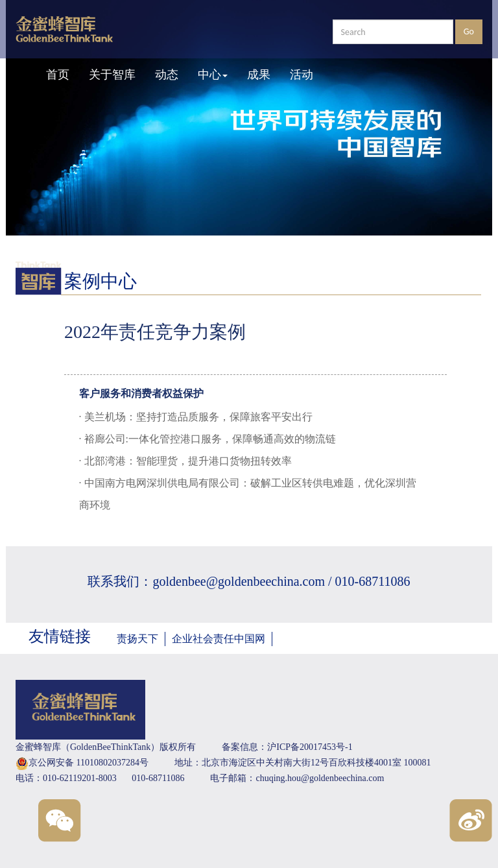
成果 (259, 75)
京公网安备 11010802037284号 (82, 764)
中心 (213, 75)
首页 (58, 75)
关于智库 (112, 75)
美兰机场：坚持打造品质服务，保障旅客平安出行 (197, 417)
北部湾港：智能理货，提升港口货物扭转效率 (187, 461)
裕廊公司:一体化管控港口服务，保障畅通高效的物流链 (209, 439)
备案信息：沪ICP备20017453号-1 (287, 747)
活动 (302, 75)
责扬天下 (137, 639)
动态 (167, 75)
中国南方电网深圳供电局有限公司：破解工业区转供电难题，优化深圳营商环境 (248, 494)
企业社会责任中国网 (219, 639)
